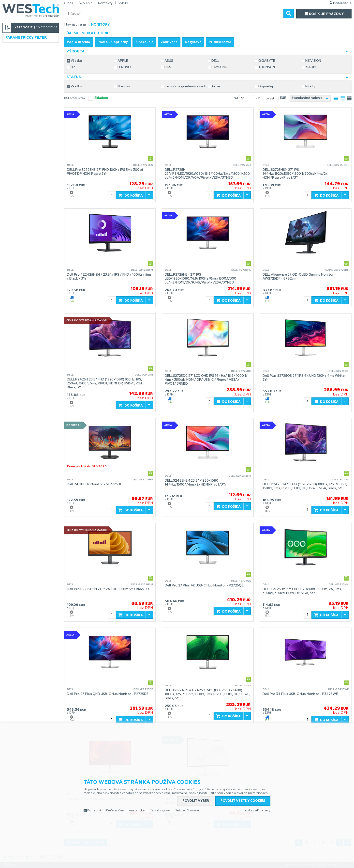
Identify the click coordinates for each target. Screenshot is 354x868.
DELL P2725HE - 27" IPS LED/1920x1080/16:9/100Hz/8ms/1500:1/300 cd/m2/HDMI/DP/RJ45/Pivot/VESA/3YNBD (200, 279)
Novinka (124, 87)
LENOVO (124, 67)
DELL (215, 61)
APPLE (123, 61)
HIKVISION (313, 61)
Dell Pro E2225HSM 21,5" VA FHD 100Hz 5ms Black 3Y (108, 589)
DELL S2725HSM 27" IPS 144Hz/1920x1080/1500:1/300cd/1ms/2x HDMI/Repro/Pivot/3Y (295, 174)
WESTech (31, 11)
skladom (101, 98)
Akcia (216, 87)
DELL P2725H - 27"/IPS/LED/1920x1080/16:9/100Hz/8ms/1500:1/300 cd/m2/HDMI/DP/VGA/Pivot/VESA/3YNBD (207, 174)
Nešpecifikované (187, 811)
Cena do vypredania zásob (185, 87)
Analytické (137, 811)
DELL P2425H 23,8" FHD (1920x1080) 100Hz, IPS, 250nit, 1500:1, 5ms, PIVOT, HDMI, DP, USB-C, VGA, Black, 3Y (105, 384)
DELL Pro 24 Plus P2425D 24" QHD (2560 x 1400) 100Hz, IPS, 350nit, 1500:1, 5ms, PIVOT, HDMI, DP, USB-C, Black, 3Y (207, 694)
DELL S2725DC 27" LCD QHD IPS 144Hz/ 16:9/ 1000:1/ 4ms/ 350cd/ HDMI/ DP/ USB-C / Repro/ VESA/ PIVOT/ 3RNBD (206, 380)
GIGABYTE (267, 61)
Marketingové (160, 811)
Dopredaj (266, 87)
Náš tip (311, 87)
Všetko (76, 61)
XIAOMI (311, 67)
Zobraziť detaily (258, 811)
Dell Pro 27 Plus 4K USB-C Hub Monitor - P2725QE (204, 586)
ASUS (169, 61)
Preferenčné (115, 811)
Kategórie (24, 28)
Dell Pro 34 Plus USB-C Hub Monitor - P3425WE (300, 694)
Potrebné (94, 811)
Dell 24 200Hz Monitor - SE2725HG (95, 484)
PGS (168, 67)
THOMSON (267, 67)
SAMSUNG (219, 67)
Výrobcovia (47, 28)
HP (73, 67)
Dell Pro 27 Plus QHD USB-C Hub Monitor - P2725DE (108, 694)
